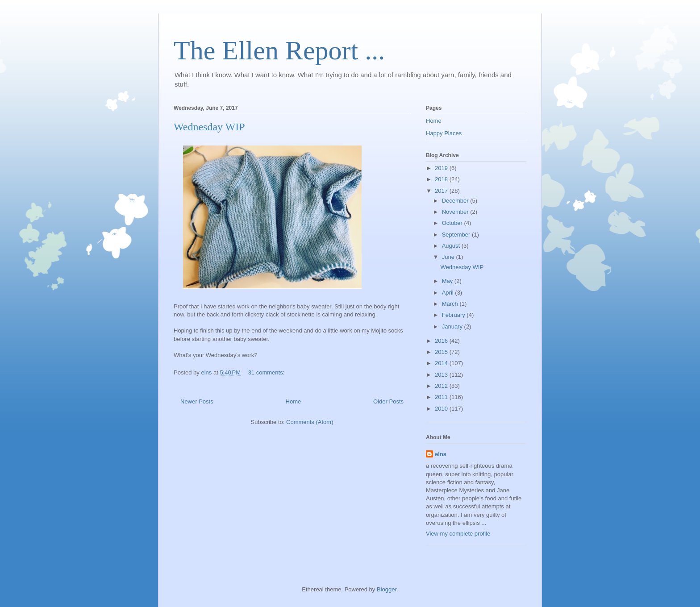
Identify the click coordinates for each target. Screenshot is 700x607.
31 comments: (267, 372)
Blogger (387, 589)
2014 (442, 363)
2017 (442, 191)
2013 (442, 375)
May (448, 281)
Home (294, 401)
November (456, 212)
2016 (442, 341)
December (456, 201)
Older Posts (388, 401)
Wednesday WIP (209, 127)
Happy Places (444, 133)
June (449, 257)
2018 (442, 179)
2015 (442, 352)
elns (441, 454)
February (454, 315)
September (457, 235)
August (452, 246)
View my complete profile (458, 534)
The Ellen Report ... (279, 50)
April (449, 293)
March (451, 304)
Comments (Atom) (310, 422)
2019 (442, 168)
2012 (442, 386)
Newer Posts (197, 401)
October (453, 223)
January (453, 326)
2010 (442, 409)
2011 (442, 397)
